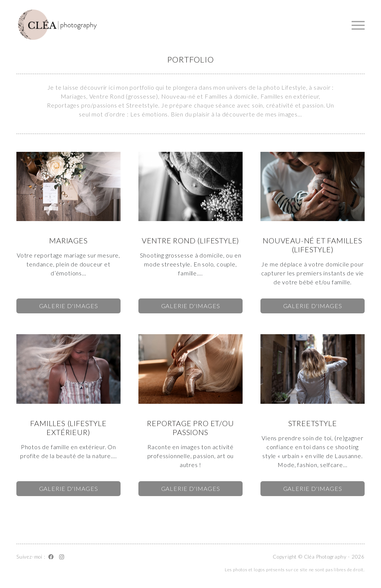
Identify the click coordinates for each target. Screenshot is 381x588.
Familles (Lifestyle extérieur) (68, 428)
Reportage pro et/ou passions (190, 428)
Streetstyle (313, 423)
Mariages (68, 240)
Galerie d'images (69, 306)
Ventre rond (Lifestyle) (190, 240)
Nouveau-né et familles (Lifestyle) (313, 245)
